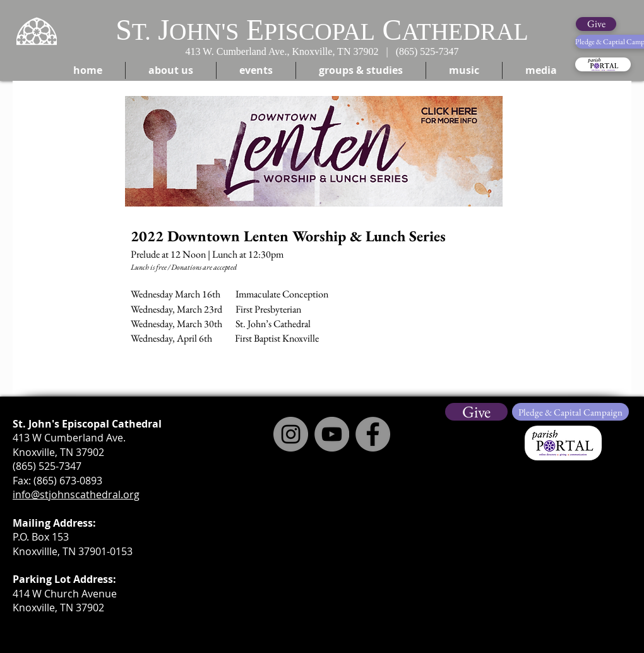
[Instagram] (291, 434)
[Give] (596, 24)
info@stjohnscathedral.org (76, 494)
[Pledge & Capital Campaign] (570, 412)
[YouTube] (332, 434)
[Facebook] (373, 434)
